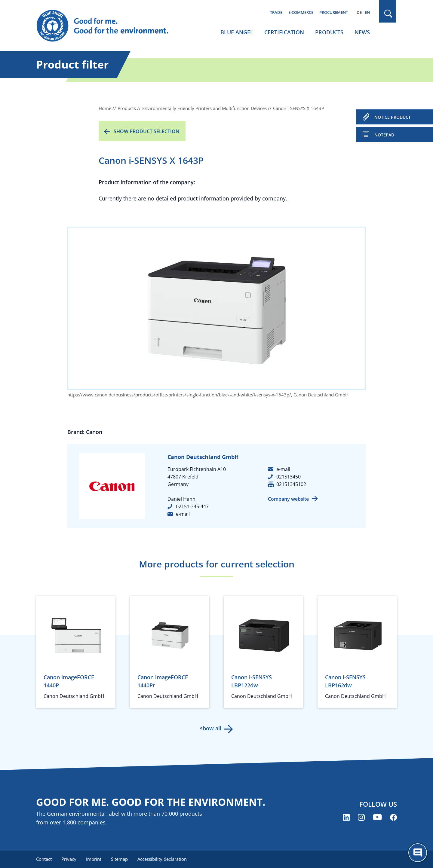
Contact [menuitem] (44, 859)
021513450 (289, 477)
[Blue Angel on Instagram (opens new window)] (361, 817)
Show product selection (147, 131)
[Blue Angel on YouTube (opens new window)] (377, 817)
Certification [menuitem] (284, 32)
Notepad (384, 135)
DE (359, 12)
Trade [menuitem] (276, 12)
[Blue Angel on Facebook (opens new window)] (393, 817)
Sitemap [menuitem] (119, 859)
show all (211, 728)
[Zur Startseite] (108, 26)
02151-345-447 (192, 506)
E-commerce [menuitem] (301, 12)
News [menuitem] (362, 32)
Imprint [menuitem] (94, 859)
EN (367, 12)
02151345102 (291, 484)
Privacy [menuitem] (69, 859)
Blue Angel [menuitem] (237, 32)
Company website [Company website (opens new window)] (288, 499)
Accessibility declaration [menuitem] (162, 859)
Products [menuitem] (329, 32)
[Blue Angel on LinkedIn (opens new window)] (346, 817)
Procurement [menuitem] (334, 12)
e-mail (183, 514)
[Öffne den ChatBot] (418, 853)
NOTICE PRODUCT (393, 117)
